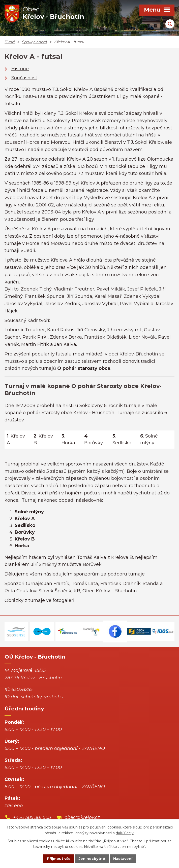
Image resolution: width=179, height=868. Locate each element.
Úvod (10, 42)
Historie (20, 69)
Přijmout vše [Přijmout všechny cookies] (59, 859)
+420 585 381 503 (32, 817)
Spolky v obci (34, 42)
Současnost (24, 78)
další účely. (125, 833)
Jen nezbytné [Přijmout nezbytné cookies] (92, 859)
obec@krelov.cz (82, 817)
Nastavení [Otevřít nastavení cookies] (123, 859)
